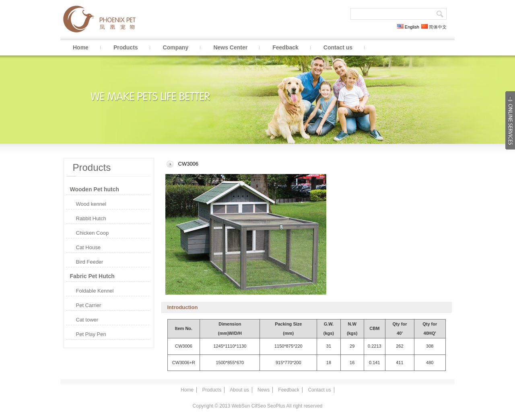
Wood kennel (91, 204)
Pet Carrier (89, 305)
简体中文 (434, 27)
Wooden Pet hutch (95, 189)
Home (81, 47)
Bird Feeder (90, 262)
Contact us (338, 47)
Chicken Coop (93, 233)
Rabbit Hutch (91, 218)
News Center (230, 47)
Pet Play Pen (91, 334)
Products (126, 47)
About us (239, 390)
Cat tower (87, 320)
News (264, 390)
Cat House (88, 247)
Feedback (285, 47)
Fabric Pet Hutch (92, 276)
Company (176, 47)
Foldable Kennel (95, 291)
